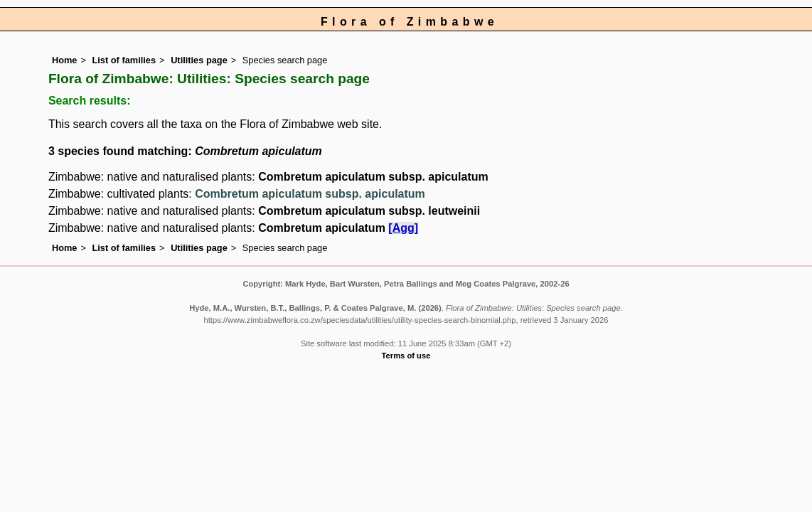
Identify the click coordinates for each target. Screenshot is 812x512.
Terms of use (406, 356)
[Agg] (403, 228)
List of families (124, 60)
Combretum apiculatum (323, 228)
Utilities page (199, 60)
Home (65, 60)
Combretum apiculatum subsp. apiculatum (373, 177)
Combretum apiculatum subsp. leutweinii (369, 211)
